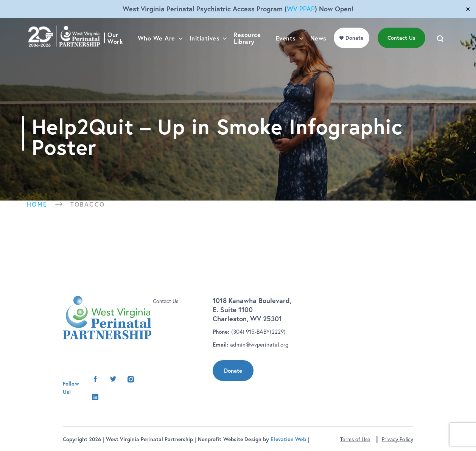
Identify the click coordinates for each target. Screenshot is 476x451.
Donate (233, 371)
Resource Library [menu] (250, 54)
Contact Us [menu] (403, 53)
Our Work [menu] (118, 54)
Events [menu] (288, 54)
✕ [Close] (468, 9)
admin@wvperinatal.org (259, 344)
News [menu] (320, 54)
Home (37, 204)
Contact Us (166, 301)
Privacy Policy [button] (397, 439)
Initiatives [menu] (207, 54)
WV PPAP (301, 9)
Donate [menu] (356, 53)
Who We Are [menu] (159, 54)
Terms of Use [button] (355, 439)
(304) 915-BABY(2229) (258, 332)
